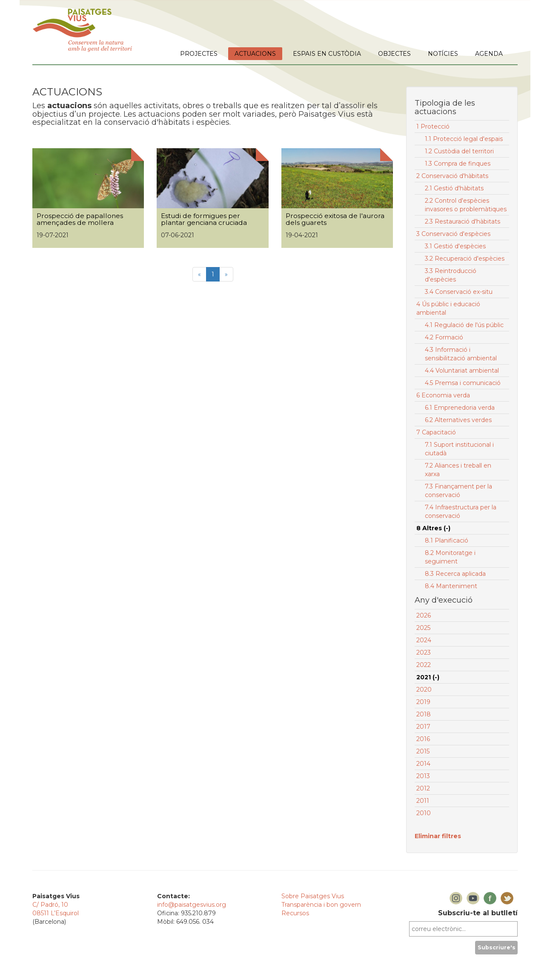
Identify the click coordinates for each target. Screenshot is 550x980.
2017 (423, 727)
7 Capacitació (436, 432)
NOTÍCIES (443, 54)
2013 (423, 776)
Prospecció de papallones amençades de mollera (80, 219)
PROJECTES (199, 54)
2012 (423, 788)
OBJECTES (394, 54)
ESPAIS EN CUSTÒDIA (327, 54)
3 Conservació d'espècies (453, 234)
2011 (423, 801)
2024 (424, 640)
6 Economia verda (443, 395)
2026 (424, 615)
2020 (424, 690)
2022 (424, 665)
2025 (423, 628)
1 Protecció (433, 126)
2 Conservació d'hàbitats (452, 176)
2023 (424, 652)
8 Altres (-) (433, 528)
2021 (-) (428, 677)
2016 (423, 739)
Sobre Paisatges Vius (313, 896)
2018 (424, 714)
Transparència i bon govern (321, 905)
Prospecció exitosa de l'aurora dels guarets (335, 219)
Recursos (295, 913)
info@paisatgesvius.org (192, 905)
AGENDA (489, 54)
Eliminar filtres (438, 836)
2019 (423, 702)
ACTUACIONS (255, 54)
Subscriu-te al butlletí (478, 913)
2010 (424, 813)
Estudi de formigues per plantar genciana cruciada (204, 219)
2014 (423, 764)
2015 (423, 751)
